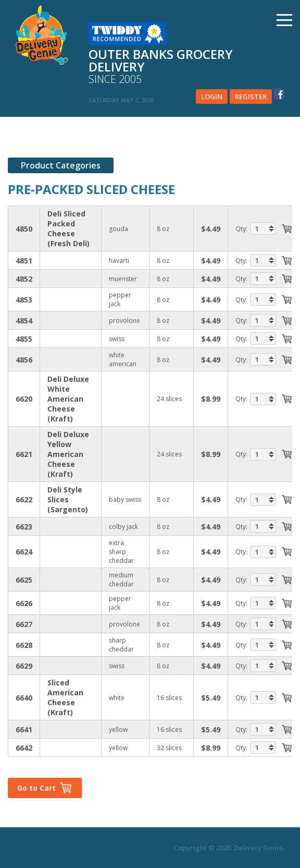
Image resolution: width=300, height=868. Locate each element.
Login (212, 97)
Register (251, 97)
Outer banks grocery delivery (173, 67)
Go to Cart (36, 788)
